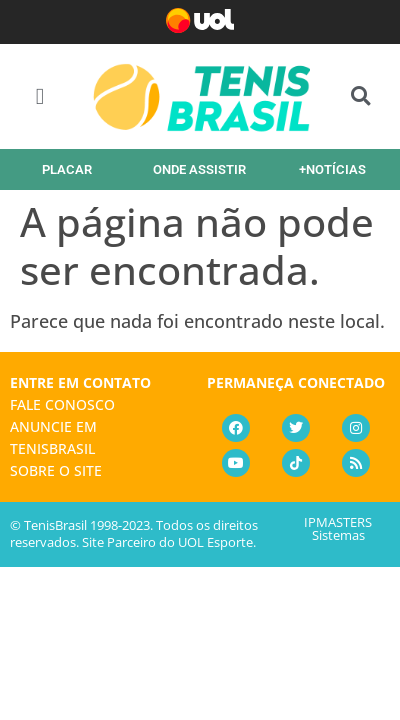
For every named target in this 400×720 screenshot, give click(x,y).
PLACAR (67, 169)
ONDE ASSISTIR (199, 169)
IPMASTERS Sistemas (338, 528)
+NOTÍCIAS (332, 169)
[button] (40, 96)
